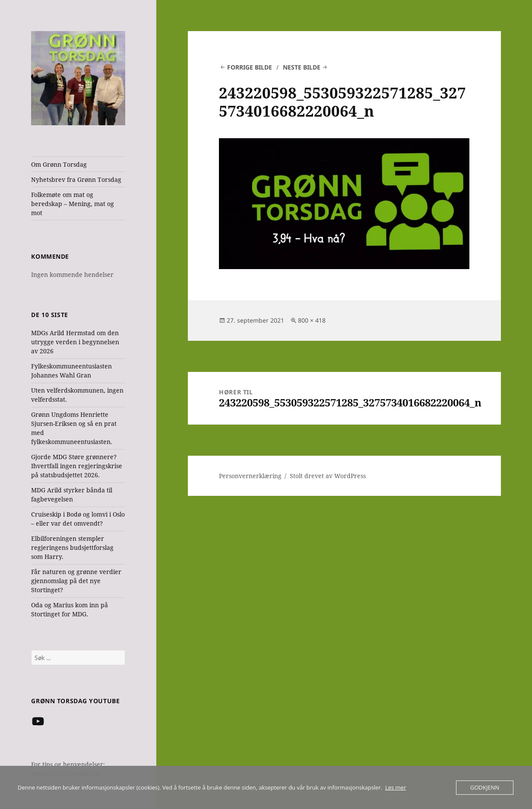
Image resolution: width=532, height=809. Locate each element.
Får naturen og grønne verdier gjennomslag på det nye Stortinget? (76, 581)
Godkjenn (485, 787)
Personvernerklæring (250, 476)
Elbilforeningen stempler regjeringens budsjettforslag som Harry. (72, 547)
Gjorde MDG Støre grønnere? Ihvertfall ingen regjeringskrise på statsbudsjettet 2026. (77, 466)
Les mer (396, 787)
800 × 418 (312, 320)
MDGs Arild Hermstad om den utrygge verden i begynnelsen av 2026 (75, 342)
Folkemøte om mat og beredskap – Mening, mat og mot (73, 204)
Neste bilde (302, 67)
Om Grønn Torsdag (59, 164)
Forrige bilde (250, 67)
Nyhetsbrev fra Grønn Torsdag (76, 179)
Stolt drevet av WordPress (328, 476)
